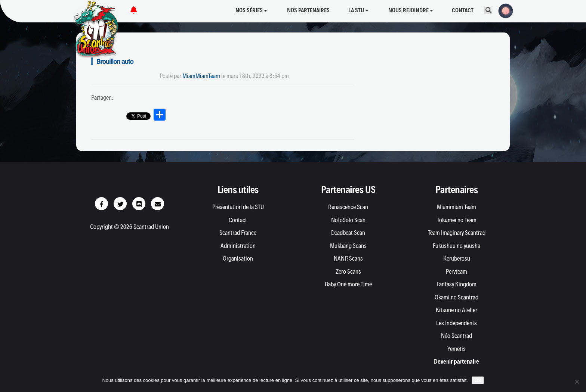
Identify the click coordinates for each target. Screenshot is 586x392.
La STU (358, 10)
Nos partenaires (308, 10)
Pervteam (457, 271)
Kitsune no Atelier (457, 310)
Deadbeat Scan (348, 233)
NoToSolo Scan (348, 220)
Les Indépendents (457, 323)
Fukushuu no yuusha (457, 246)
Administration (238, 246)
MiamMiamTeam (201, 76)
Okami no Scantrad (457, 297)
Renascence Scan (348, 207)
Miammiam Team (457, 207)
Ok (478, 380)
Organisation (238, 258)
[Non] (577, 382)
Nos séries (251, 10)
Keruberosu (457, 258)
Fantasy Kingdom (457, 284)
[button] (503, 10)
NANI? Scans (348, 258)
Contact (463, 10)
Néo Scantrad (457, 336)
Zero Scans (348, 271)
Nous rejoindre (411, 10)
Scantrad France (238, 233)
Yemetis (457, 349)
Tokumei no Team (457, 220)
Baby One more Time (348, 284)
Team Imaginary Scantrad (457, 233)
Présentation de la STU (238, 207)
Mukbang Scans (348, 246)
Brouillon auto (115, 61)
